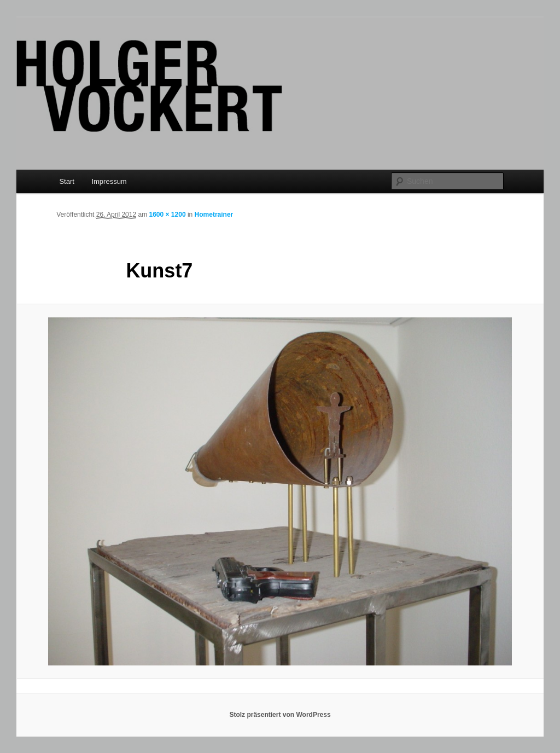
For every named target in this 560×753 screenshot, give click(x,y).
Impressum (109, 181)
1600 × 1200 (167, 215)
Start (66, 181)
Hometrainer (214, 215)
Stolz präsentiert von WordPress (280, 715)
